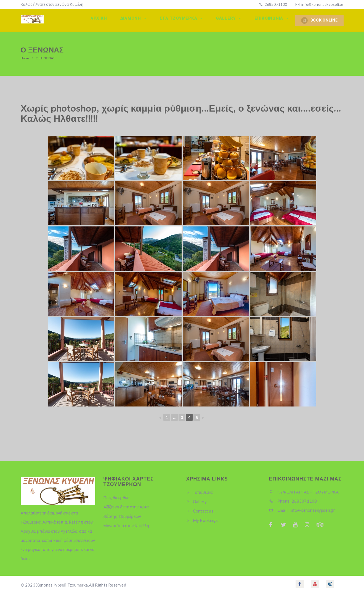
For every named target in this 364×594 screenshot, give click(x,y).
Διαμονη (139, 20)
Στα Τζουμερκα (185, 20)
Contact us (203, 511)
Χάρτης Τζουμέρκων (122, 516)
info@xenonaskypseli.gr (322, 4)
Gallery (230, 20)
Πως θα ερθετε (117, 497)
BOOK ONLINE (319, 20)
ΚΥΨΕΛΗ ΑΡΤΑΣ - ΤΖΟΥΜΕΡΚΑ (304, 492)
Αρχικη (109, 20)
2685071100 (275, 4)
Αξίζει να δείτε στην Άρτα (126, 507)
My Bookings (205, 520)
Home (26, 58)
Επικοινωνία (271, 20)
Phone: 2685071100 (293, 501)
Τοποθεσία (203, 492)
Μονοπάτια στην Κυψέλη (126, 526)
